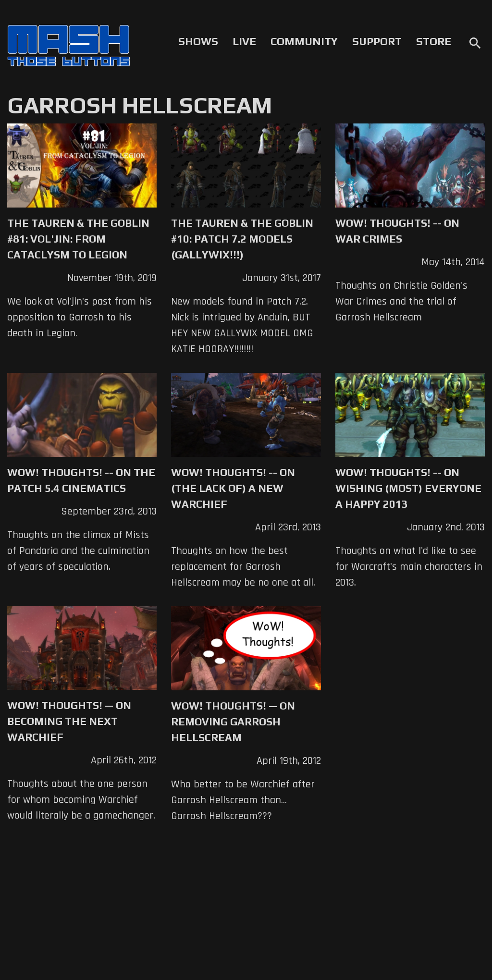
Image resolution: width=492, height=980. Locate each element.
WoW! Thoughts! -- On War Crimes (397, 231)
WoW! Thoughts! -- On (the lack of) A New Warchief (233, 488)
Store (434, 41)
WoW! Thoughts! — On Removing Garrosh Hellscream (233, 722)
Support (377, 41)
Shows (198, 41)
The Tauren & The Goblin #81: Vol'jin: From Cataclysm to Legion (78, 239)
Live (244, 41)
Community (304, 41)
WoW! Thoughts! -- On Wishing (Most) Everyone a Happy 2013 (408, 488)
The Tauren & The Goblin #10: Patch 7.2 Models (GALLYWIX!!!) (242, 239)
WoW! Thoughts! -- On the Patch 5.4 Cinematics (81, 480)
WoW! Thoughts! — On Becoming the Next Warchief (69, 721)
